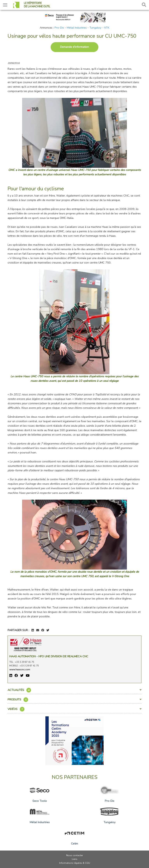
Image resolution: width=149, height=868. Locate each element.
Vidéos (74, 709)
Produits (74, 700)
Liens (75, 859)
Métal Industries (77, 28)
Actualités (74, 690)
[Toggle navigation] (5, 5)
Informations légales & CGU (75, 863)
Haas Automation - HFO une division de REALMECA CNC (49, 656)
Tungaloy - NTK (99, 28)
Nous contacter (74, 855)
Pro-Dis (59, 28)
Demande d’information (74, 47)
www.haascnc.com (20, 670)
